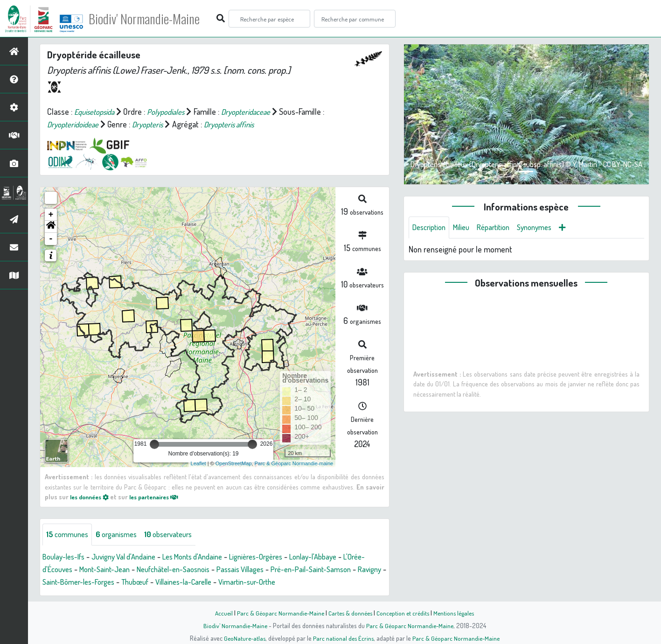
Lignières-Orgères (279, 557)
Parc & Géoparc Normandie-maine (294, 463)
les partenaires (162, 497)
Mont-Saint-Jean (135, 570)
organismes (122, 535)
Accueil (219, 613)
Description (431, 228)
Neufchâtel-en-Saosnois (210, 570)
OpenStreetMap (234, 463)
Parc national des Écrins (343, 638)
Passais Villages (283, 570)
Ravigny (89, 582)
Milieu (466, 228)
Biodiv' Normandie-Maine (153, 19)
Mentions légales (458, 613)
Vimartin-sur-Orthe (334, 582)
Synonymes (546, 228)
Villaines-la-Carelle (264, 582)
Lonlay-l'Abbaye (342, 557)
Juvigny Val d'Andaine (132, 557)
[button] (51, 227)
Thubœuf (211, 582)
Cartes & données (350, 613)
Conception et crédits (404, 613)
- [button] (51, 239)
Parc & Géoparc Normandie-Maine (278, 613)
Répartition (501, 228)
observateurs (179, 535)
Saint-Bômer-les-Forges (149, 582)
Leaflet (198, 463)
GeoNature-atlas (242, 638)
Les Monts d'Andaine (209, 557)
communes (69, 535)
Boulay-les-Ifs (66, 557)
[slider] (154, 444)
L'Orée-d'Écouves (71, 570)
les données (92, 497)
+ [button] (51, 215)
